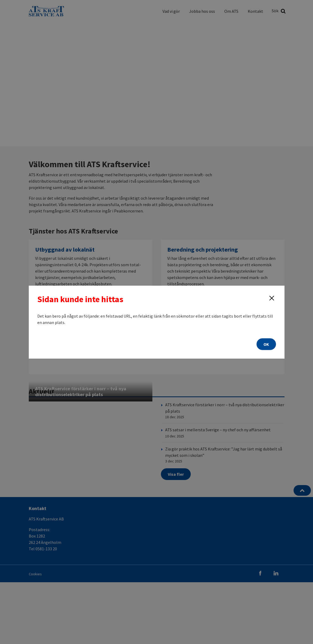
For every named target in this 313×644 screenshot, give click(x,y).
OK (266, 344)
